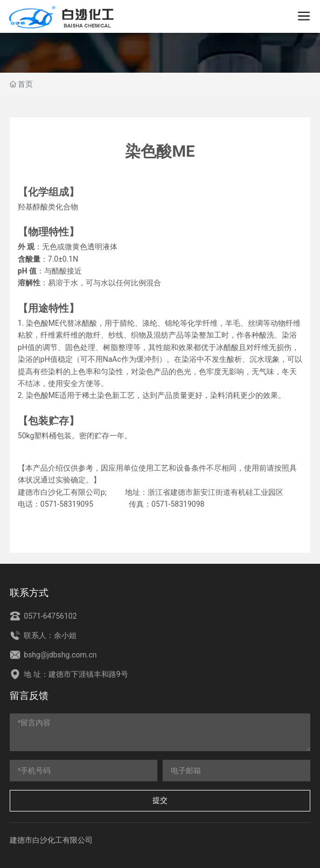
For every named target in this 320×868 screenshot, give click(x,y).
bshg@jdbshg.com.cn (53, 655)
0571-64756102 (43, 616)
